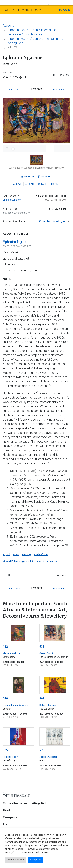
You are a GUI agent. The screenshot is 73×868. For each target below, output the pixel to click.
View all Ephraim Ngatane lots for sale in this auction (30, 561)
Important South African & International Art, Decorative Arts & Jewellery (34, 32)
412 (5, 647)
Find (6, 811)
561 (42, 698)
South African (41, 554)
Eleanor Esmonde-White (15, 705)
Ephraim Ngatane (17, 242)
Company (10, 818)
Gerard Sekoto (47, 653)
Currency (45, 176)
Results (64, 75)
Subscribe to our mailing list (24, 804)
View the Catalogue (52, 221)
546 (5, 698)
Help (7, 825)
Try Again (64, 10)
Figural (6, 554)
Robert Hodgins (48, 705)
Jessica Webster (48, 757)
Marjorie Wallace (11, 653)
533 (42, 647)
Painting (26, 554)
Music (16, 554)
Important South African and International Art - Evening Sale (36, 41)
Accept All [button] (35, 860)
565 (5, 750)
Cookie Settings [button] (15, 860)
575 (42, 750)
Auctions (8, 26)
